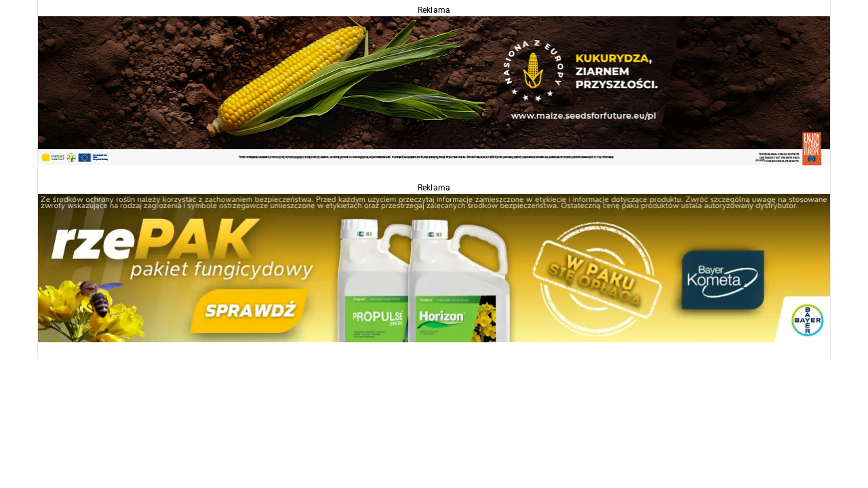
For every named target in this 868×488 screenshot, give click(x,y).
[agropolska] (434, 90)
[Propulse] (434, 267)
